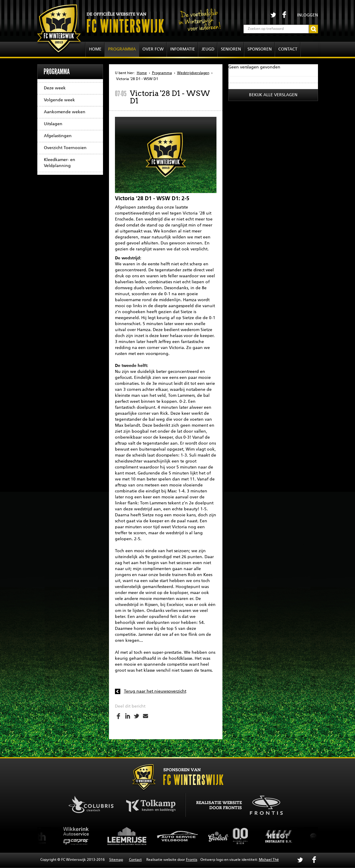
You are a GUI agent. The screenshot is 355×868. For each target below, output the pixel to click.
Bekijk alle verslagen (273, 95)
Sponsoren (260, 49)
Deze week (55, 88)
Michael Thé (269, 860)
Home (95, 49)
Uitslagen (53, 124)
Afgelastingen (58, 136)
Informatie (183, 49)
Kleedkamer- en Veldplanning (60, 163)
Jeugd (208, 49)
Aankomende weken (65, 112)
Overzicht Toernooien (65, 148)
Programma (122, 49)
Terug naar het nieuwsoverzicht (155, 691)
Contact (288, 49)
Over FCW (153, 49)
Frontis (192, 860)
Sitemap (116, 860)
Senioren (231, 49)
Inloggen (308, 15)
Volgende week (59, 100)
